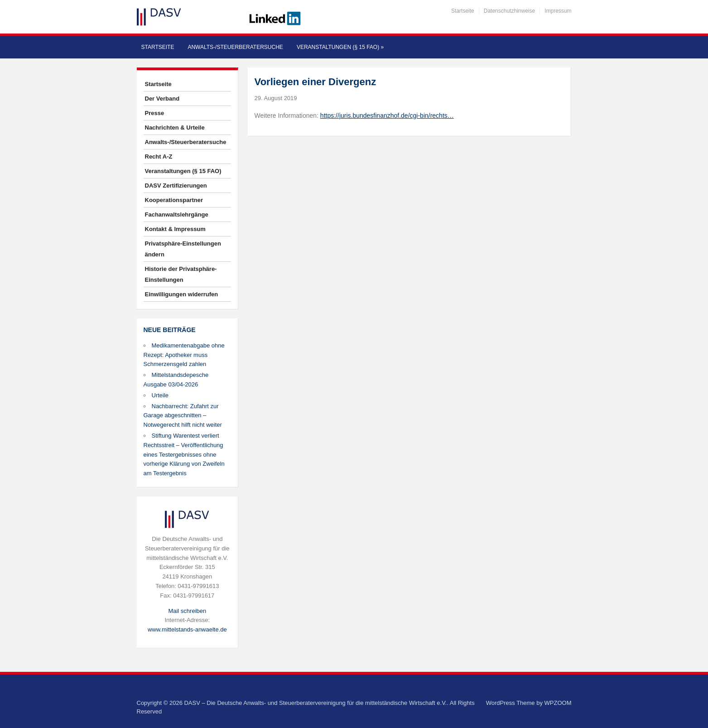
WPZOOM (558, 703)
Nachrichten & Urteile (175, 128)
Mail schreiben (187, 611)
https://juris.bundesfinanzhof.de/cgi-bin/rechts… (387, 116)
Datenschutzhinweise (509, 11)
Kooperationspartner (174, 200)
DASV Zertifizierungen (176, 186)
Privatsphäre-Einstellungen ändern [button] (183, 249)
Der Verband (162, 99)
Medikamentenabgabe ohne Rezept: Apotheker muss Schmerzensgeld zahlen (184, 355)
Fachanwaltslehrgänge (177, 215)
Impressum (558, 11)
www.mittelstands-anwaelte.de (187, 629)
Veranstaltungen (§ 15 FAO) (340, 47)
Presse (155, 113)
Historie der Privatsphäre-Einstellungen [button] (181, 274)
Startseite (463, 11)
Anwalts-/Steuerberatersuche (235, 47)
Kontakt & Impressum (175, 229)
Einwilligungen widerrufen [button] (182, 294)
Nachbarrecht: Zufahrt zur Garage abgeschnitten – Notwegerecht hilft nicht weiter (183, 416)
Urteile (160, 395)
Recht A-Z (159, 157)
